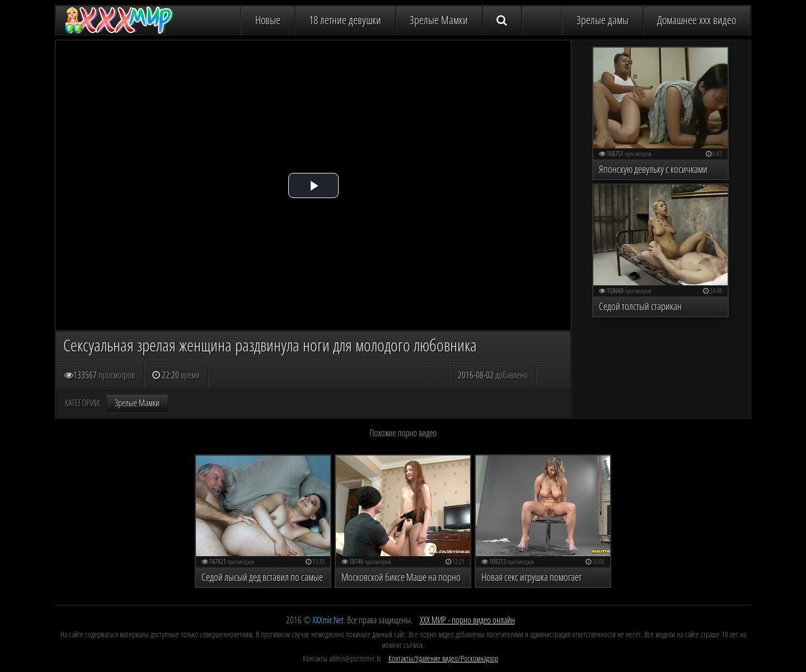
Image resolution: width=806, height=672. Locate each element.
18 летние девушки (345, 20)
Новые (268, 20)
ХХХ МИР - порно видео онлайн (467, 620)
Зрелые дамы (603, 20)
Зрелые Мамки (439, 20)
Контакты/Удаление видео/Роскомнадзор (443, 658)
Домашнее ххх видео (697, 20)
